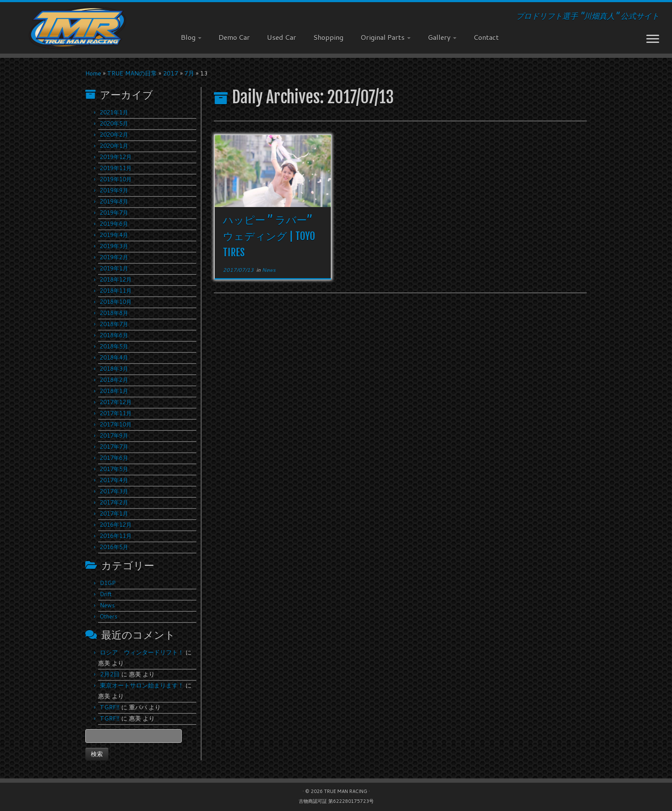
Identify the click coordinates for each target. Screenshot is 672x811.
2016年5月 (114, 547)
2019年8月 (114, 201)
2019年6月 (114, 224)
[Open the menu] (653, 39)
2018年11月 (116, 291)
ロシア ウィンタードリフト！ (142, 652)
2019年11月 (116, 168)
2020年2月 (114, 135)
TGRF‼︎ (110, 707)
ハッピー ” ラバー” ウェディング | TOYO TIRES (269, 236)
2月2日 (110, 674)
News (107, 605)
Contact (486, 37)
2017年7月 (114, 447)
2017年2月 (114, 502)
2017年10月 (116, 424)
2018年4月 (114, 357)
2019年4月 (114, 235)
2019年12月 (116, 157)
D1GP (108, 583)
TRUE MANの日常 (132, 73)
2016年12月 (116, 525)
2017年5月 (114, 469)
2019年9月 (114, 190)
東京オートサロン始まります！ (142, 685)
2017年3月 (114, 491)
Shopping (328, 37)
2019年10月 (116, 179)
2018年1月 (114, 391)
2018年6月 (114, 335)
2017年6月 (114, 458)
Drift (106, 594)
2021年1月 (114, 112)
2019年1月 (114, 268)
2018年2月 (114, 380)
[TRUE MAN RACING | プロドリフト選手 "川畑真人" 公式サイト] (78, 28)
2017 (171, 73)
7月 (189, 73)
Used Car (282, 37)
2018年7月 (114, 324)
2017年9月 (114, 436)
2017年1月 (114, 514)
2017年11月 (116, 413)
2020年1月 (114, 146)
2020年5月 (114, 123)
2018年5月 (114, 346)
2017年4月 (114, 480)
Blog (191, 37)
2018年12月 (116, 279)
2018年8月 (114, 313)
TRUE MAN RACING (346, 791)
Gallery (442, 37)
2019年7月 (114, 213)
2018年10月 (116, 302)
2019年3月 (114, 246)
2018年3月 (114, 369)
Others (109, 616)
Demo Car (234, 37)
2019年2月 (114, 257)
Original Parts (385, 37)
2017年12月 (116, 402)
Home (93, 73)
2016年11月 (116, 536)
